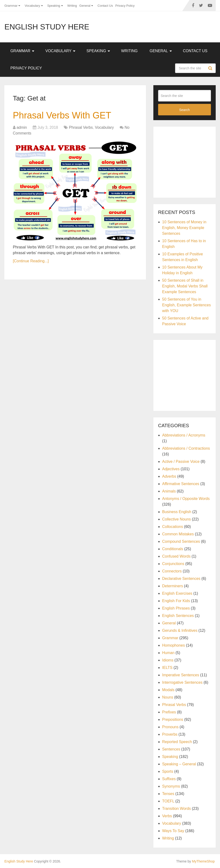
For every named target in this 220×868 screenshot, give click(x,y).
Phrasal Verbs (81, 127)
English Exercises (177, 593)
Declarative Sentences (181, 579)
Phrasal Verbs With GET (62, 115)
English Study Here (47, 27)
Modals (168, 690)
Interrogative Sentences (182, 682)
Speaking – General (179, 764)
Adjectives (171, 469)
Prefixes (169, 712)
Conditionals (173, 549)
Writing (72, 6)
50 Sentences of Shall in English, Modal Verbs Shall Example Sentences (185, 286)
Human (168, 653)
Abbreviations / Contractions (186, 448)
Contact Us (105, 6)
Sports (168, 771)
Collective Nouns (177, 519)
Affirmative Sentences (181, 484)
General (85, 6)
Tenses (168, 794)
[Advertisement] (189, 161)
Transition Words (177, 809)
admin (22, 127)
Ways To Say (173, 831)
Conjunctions (173, 564)
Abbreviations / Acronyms (184, 435)
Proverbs (170, 734)
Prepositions (173, 720)
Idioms (168, 660)
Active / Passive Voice (181, 462)
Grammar (11, 6)
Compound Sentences (181, 541)
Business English (177, 512)
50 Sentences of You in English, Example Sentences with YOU (187, 305)
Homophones (174, 645)
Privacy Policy (125, 6)
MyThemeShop (203, 861)
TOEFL (168, 801)
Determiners (173, 586)
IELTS (167, 668)
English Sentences (178, 616)
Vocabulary (32, 6)
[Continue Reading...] (31, 261)
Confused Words (176, 556)
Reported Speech (177, 742)
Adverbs (169, 476)
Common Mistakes (178, 534)
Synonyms (171, 786)
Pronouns (170, 727)
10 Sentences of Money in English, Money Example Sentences (184, 228)
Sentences (171, 749)
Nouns (168, 697)
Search (211, 68)
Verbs (167, 816)
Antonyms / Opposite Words (186, 499)
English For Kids (176, 601)
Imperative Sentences (181, 675)
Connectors (172, 571)
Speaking (54, 6)
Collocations (173, 527)
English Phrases (176, 608)
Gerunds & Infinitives (180, 630)
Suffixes (169, 779)
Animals (169, 491)
